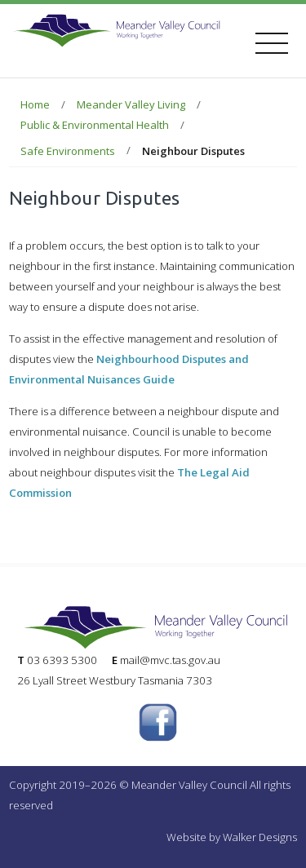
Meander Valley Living (131, 104)
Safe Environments (68, 151)
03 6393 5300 (62, 660)
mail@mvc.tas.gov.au (170, 660)
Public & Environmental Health (95, 125)
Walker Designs (260, 837)
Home (35, 104)
